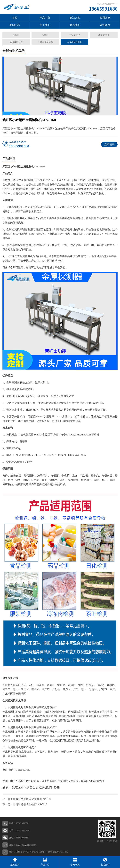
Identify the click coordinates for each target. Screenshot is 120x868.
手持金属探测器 (45, 42)
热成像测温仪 (16, 42)
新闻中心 (15, 25)
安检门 (45, 35)
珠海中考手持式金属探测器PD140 (32, 799)
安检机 (16, 35)
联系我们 (75, 25)
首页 (15, 18)
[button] (60, 112)
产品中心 (45, 18)
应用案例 (105, 18)
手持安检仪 (74, 35)
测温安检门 (104, 35)
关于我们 (45, 25)
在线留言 (105, 25)
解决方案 (75, 18)
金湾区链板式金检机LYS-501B (30, 804)
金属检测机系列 (74, 42)
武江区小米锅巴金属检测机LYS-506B (36, 788)
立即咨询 (109, 144)
